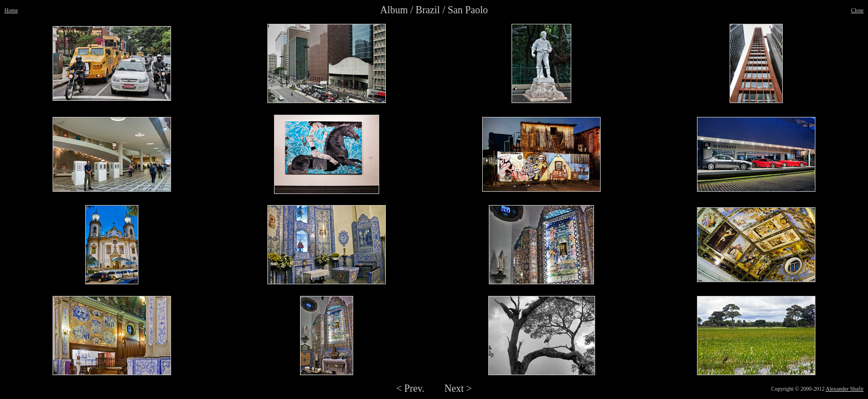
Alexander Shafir (844, 389)
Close (857, 10)
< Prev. (410, 388)
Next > (458, 388)
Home (11, 10)
